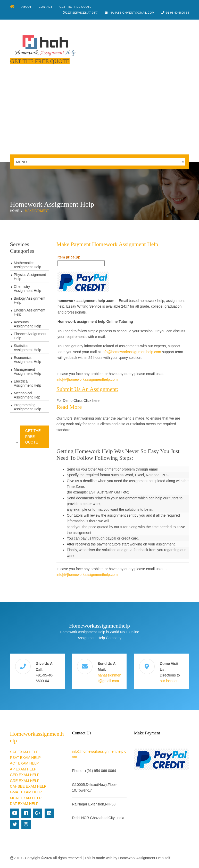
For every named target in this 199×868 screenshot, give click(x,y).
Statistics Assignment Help (28, 348)
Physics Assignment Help (30, 276)
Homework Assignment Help (141, 857)
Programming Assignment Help (28, 407)
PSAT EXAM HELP (25, 757)
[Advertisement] (100, 116)
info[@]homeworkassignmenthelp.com (87, 379)
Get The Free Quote (77, 7)
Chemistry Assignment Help (28, 288)
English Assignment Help (30, 312)
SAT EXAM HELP (24, 751)
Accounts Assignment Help (28, 324)
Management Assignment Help (28, 371)
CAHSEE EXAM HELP (28, 786)
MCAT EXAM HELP (26, 797)
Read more (69, 406)
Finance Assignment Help (30, 336)
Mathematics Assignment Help (28, 265)
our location (169, 680)
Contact (46, 7)
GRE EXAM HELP (25, 780)
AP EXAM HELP (23, 768)
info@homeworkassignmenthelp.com (132, 351)
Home (15, 211)
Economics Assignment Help (28, 359)
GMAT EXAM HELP (26, 791)
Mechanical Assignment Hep (27, 395)
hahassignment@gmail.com (132, 12)
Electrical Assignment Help (28, 383)
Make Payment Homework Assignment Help (108, 244)
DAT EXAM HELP (24, 803)
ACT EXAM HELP (24, 762)
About (27, 7)
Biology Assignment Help (30, 300)
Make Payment (37, 211)
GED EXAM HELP (25, 774)
